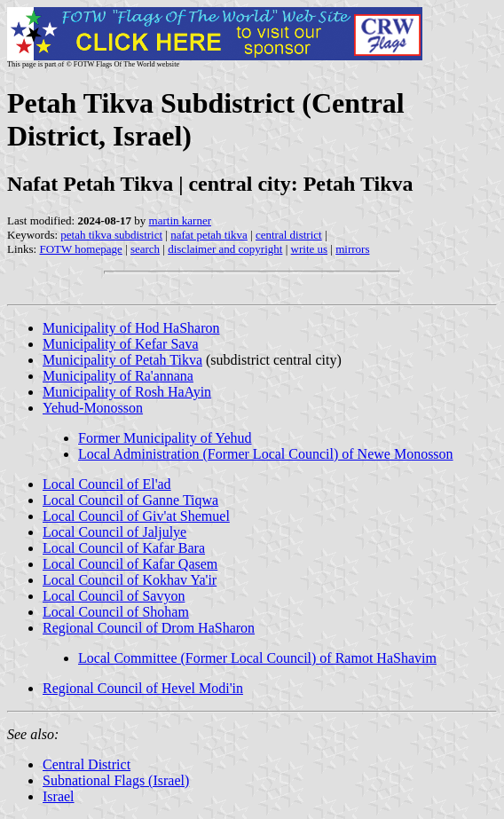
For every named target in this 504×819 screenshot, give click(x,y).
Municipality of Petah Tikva (122, 360)
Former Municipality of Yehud (165, 438)
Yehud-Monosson (93, 408)
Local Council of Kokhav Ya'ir (130, 580)
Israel (59, 796)
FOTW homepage (80, 249)
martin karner (180, 220)
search (145, 249)
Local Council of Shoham (116, 612)
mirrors (352, 249)
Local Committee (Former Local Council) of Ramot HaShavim (257, 658)
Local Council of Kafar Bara (124, 548)
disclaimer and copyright (225, 249)
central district (289, 235)
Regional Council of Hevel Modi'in (143, 688)
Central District (87, 764)
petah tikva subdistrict (111, 235)
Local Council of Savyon (114, 596)
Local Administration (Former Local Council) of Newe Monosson (266, 454)
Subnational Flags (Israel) (116, 780)
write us (310, 249)
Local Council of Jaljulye (114, 532)
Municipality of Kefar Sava (121, 344)
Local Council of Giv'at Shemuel (136, 516)
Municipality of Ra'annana (118, 376)
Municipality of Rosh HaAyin (127, 392)
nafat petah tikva (209, 235)
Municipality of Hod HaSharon (131, 328)
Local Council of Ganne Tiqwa (130, 500)
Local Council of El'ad (107, 484)
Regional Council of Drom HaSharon (149, 628)
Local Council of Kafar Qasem (130, 564)
